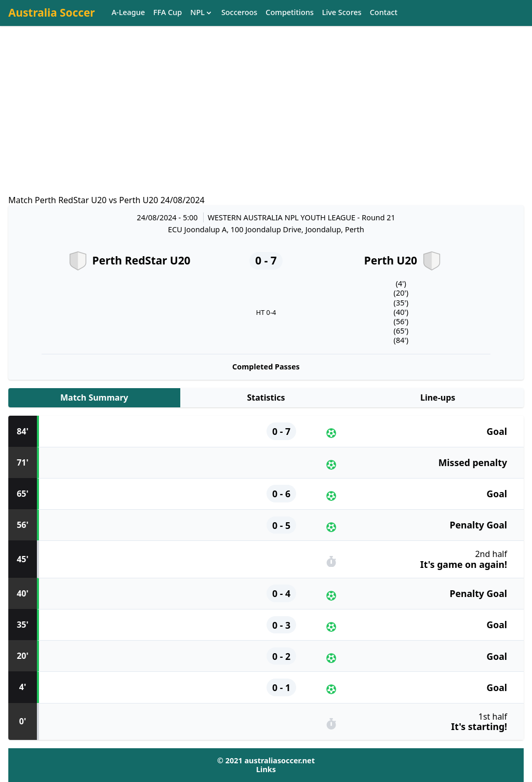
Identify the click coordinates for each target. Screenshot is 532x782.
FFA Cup (168, 13)
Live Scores (342, 13)
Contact (384, 13)
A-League (128, 13)
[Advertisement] (266, 120)
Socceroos (239, 13)
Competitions (289, 13)
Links (266, 769)
